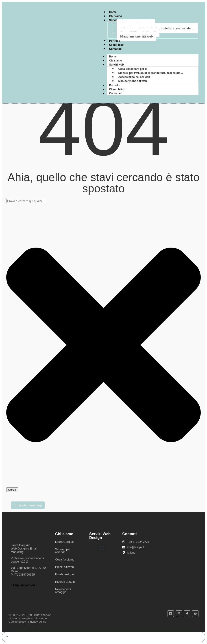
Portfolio (114, 41)
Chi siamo (115, 16)
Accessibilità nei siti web (134, 77)
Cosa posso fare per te (133, 69)
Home (113, 12)
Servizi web (116, 20)
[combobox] (26, 201)
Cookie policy (17, 622)
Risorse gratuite (65, 582)
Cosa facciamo (65, 559)
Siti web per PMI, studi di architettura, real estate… (151, 73)
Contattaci (116, 49)
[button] (101, 548)
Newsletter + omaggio (63, 591)
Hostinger (41, 618)
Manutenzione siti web (136, 36)
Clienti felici (117, 45)
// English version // (24, 585)
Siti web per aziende (63, 551)
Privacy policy (37, 622)
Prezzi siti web (64, 567)
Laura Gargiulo (65, 542)
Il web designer (65, 574)
